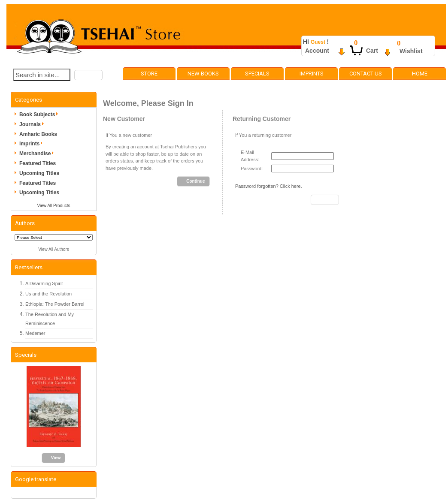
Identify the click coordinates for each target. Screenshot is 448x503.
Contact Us (366, 74)
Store (149, 74)
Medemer (35, 333)
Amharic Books (38, 134)
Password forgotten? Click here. (269, 186)
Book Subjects (40, 114)
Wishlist (411, 51)
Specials (257, 74)
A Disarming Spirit (44, 283)
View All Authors (54, 249)
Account (317, 51)
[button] (88, 75)
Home (420, 74)
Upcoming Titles (39, 173)
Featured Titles (38, 163)
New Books (203, 74)
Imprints (312, 74)
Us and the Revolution (48, 294)
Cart (372, 51)
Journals (33, 124)
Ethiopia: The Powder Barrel (55, 304)
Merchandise (38, 154)
